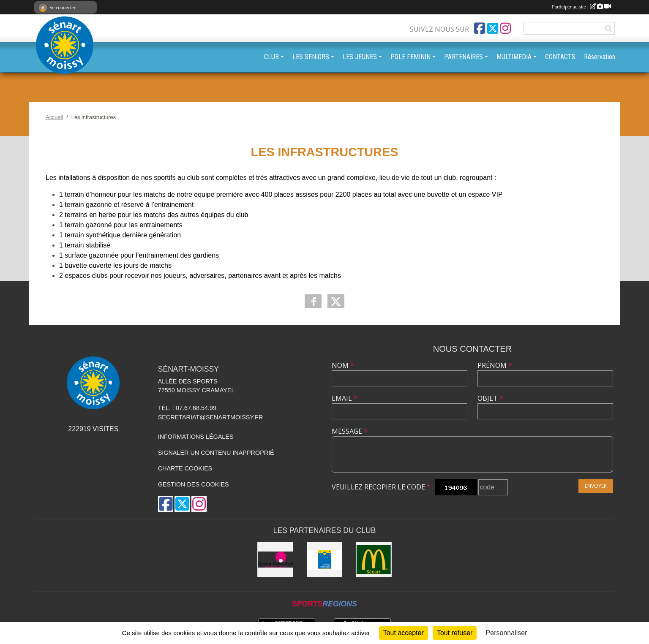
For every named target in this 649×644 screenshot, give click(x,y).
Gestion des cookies (194, 484)
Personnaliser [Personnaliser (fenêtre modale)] (507, 633)
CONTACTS (560, 57)
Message (350, 431)
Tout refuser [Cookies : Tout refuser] (455, 633)
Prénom (495, 365)
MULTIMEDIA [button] (514, 57)
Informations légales (196, 437)
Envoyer (596, 486)
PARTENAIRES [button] (464, 57)
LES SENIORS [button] (311, 57)
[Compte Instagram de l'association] (505, 28)
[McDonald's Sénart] (374, 560)
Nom (343, 365)
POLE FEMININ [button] (410, 57)
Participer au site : (581, 7)
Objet (490, 398)
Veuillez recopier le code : (383, 487)
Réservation (600, 57)
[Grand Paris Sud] (275, 560)
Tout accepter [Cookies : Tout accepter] (404, 633)
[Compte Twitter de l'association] (493, 28)
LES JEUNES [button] (360, 57)
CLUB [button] (271, 57)
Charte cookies (185, 468)
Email (345, 398)
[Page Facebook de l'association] (480, 28)
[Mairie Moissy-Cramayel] (325, 560)
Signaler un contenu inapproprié (216, 453)
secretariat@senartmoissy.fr (211, 417)
